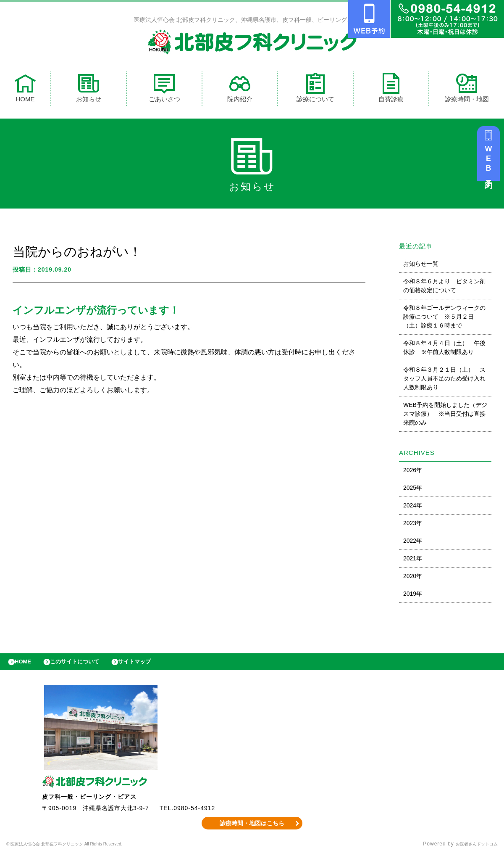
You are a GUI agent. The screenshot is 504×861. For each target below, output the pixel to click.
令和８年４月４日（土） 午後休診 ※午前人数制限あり (444, 350)
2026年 (413, 472)
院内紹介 (240, 90)
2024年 (413, 507)
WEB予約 (491, 165)
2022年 (413, 543)
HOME (25, 90)
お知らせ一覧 (421, 266)
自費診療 (391, 90)
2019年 (413, 596)
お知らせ (89, 90)
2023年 (413, 525)
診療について (315, 90)
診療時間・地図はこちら (252, 829)
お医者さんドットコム (470, 850)
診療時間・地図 (467, 90)
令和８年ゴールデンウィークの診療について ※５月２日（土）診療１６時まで (444, 319)
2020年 (413, 578)
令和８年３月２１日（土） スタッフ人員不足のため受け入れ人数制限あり (444, 380)
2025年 (413, 490)
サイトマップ (154, 666)
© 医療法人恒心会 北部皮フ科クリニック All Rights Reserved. (85, 850)
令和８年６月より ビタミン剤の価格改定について (444, 288)
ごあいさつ (164, 90)
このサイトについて (85, 666)
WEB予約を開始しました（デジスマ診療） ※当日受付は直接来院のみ (445, 416)
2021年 (413, 560)
